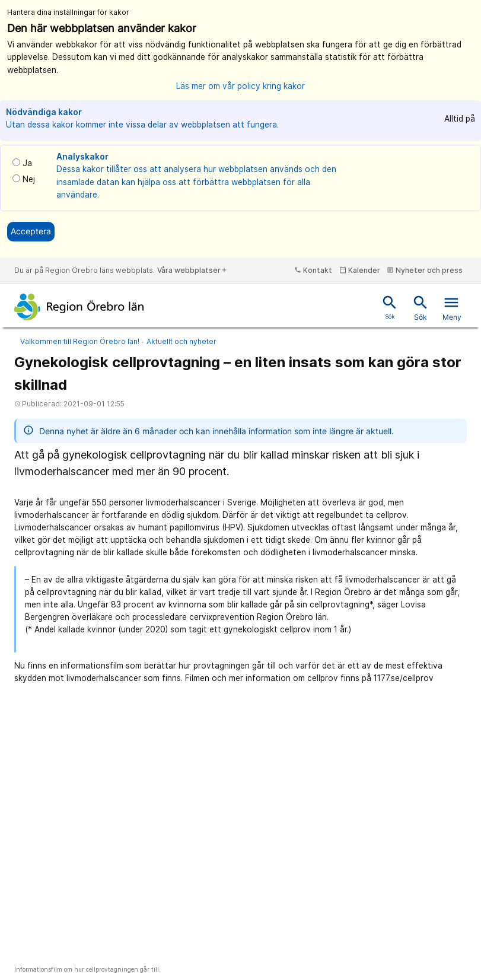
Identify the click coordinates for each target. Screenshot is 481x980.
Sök (421, 308)
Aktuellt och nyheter (181, 341)
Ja (27, 163)
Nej (29, 179)
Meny (452, 308)
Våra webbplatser (192, 270)
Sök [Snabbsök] (390, 307)
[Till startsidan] (79, 307)
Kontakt (313, 270)
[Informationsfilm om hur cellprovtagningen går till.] (240, 828)
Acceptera (31, 231)
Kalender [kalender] (360, 270)
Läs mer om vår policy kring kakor (240, 86)
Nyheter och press (425, 270)
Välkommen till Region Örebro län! (80, 341)
